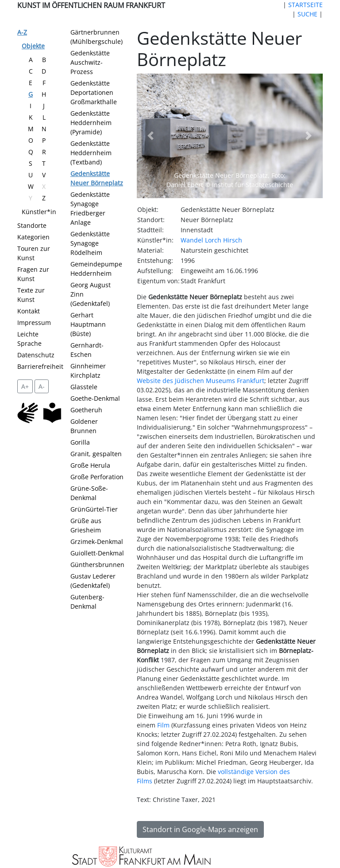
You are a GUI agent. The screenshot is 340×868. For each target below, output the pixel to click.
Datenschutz (36, 355)
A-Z (22, 32)
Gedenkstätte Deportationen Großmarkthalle (94, 92)
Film (163, 725)
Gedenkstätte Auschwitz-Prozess (90, 62)
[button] (151, 136)
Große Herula (90, 465)
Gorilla (80, 442)
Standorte (32, 225)
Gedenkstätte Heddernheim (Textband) (91, 153)
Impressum (34, 323)
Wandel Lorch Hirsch (211, 240)
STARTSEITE (305, 5)
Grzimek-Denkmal (97, 542)
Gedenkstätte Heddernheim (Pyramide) (91, 123)
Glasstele (84, 387)
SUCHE (307, 14)
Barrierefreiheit (40, 366)
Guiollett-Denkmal (97, 553)
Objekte (33, 46)
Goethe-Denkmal (95, 398)
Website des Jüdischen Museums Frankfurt (201, 381)
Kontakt (29, 311)
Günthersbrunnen (97, 565)
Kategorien (33, 237)
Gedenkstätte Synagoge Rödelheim (90, 243)
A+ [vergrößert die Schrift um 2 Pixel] (25, 386)
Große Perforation (97, 477)
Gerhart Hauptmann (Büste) (88, 324)
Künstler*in (39, 212)
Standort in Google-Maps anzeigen (200, 829)
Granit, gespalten (96, 454)
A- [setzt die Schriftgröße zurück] (42, 386)
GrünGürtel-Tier (94, 509)
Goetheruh (86, 410)
